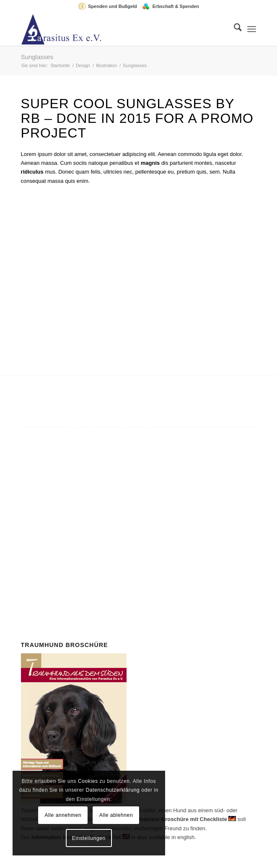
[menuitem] (110, 6)
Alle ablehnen (116, 815)
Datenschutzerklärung (113, 790)
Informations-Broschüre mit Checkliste (177, 819)
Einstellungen (89, 838)
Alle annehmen (63, 815)
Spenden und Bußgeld (113, 6)
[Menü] (252, 29)
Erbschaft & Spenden (176, 6)
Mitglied (150, 504)
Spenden (141, 549)
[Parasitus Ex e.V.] (115, 29)
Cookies (88, 781)
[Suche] (234, 29)
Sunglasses (37, 57)
